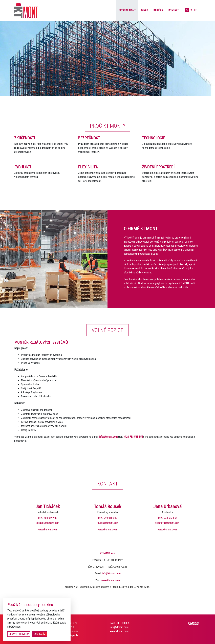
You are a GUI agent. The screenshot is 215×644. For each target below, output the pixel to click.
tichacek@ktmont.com (48, 523)
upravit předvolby (19, 634)
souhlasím (40, 634)
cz (187, 10)
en (191, 10)
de (195, 10)
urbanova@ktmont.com (167, 523)
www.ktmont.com (48, 530)
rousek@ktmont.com (108, 523)
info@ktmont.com (108, 437)
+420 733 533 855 (133, 437)
